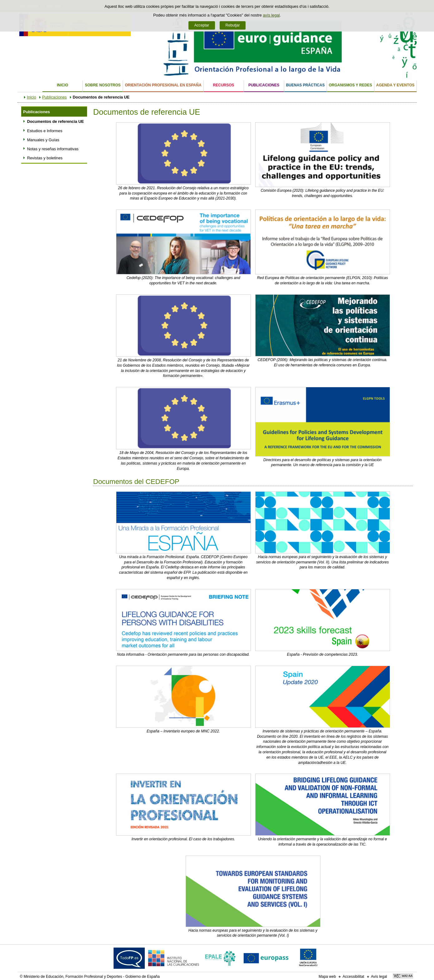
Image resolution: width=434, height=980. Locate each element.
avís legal (271, 15)
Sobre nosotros (103, 85)
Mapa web (327, 977)
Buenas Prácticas (305, 85)
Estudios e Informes (45, 131)
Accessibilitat (353, 977)
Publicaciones (264, 85)
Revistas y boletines (45, 158)
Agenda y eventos (395, 85)
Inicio (63, 85)
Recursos (224, 85)
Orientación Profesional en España (163, 85)
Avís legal (379, 977)
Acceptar (202, 25)
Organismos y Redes (351, 85)
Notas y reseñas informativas (53, 149)
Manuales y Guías (43, 140)
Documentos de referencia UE (56, 121)
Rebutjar (233, 25)
